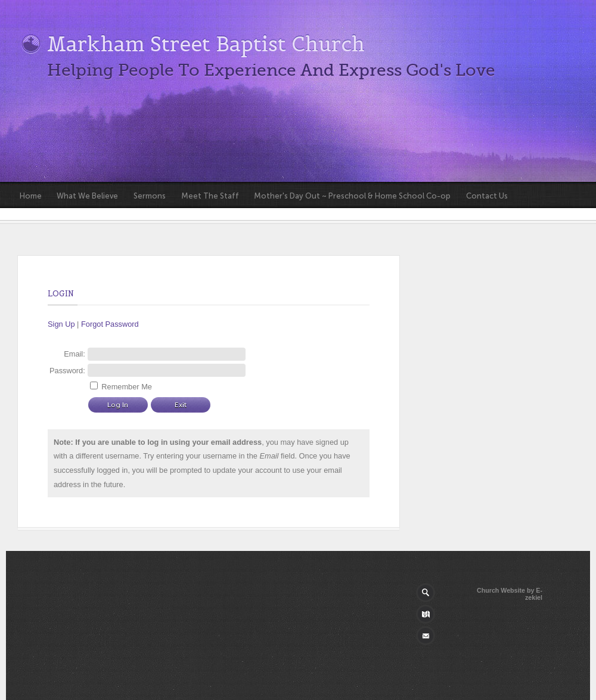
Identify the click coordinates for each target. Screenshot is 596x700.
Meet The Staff (210, 196)
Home (31, 196)
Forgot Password (110, 324)
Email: (74, 354)
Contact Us (487, 196)
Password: (67, 371)
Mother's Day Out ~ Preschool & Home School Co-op (352, 196)
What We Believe (87, 196)
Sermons (150, 196)
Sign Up (61, 324)
